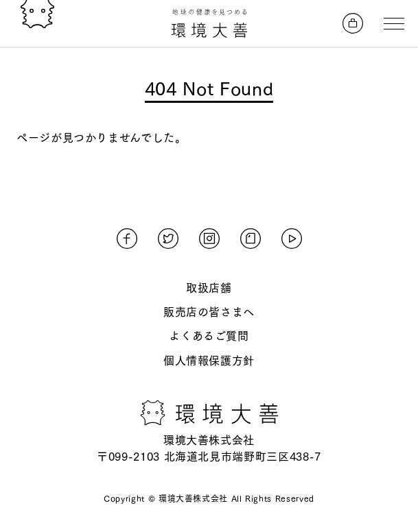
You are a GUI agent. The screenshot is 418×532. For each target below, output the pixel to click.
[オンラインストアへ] (353, 23)
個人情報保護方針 (209, 361)
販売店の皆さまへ (209, 312)
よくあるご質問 (209, 336)
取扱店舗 (209, 288)
